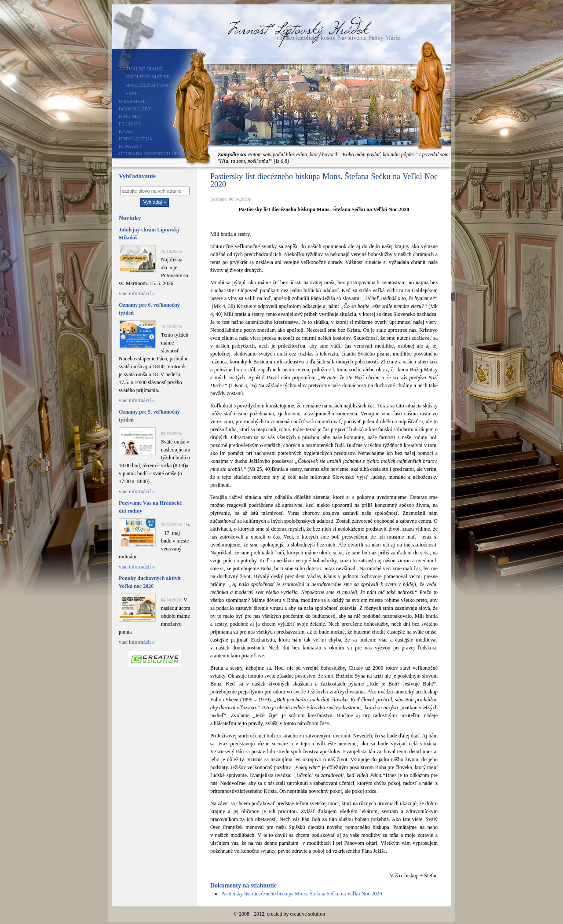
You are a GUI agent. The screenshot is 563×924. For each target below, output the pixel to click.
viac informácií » (137, 293)
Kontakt (130, 146)
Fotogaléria (136, 139)
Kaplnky (130, 116)
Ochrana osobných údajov (155, 154)
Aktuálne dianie (141, 69)
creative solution (308, 914)
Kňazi (126, 131)
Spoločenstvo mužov (154, 85)
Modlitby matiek (148, 77)
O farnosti (133, 101)
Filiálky (130, 124)
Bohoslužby (135, 109)
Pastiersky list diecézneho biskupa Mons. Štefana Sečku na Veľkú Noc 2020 (302, 894)
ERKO (132, 93)
